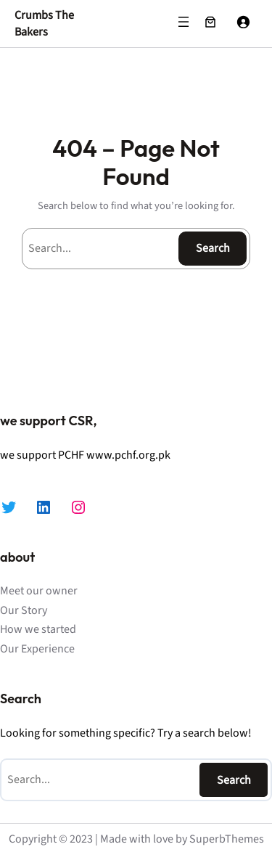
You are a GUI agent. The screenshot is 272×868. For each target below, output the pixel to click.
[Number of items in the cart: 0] (210, 22)
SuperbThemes (227, 839)
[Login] (243, 22)
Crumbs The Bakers (44, 23)
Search (213, 248)
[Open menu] (184, 22)
